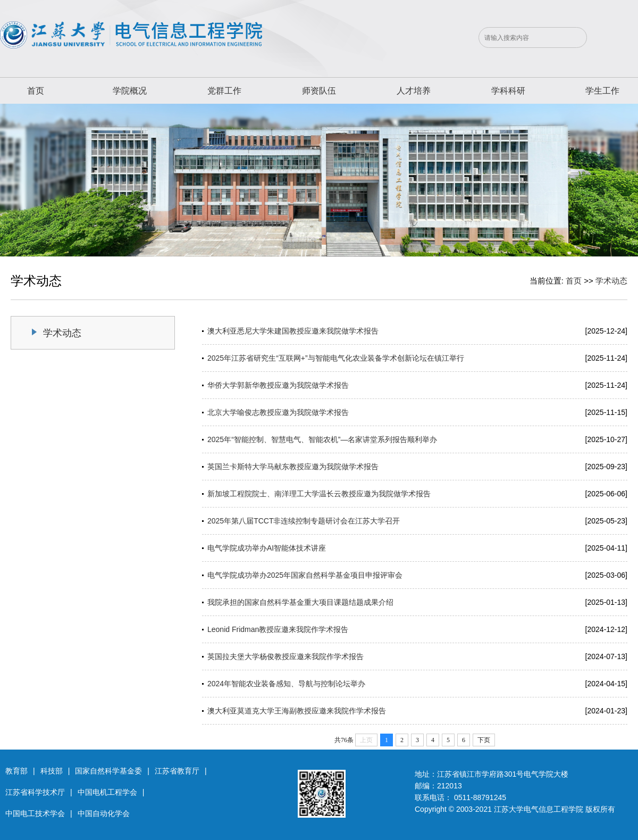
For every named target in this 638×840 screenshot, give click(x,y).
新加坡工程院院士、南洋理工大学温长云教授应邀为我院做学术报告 (319, 494)
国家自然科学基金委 (108, 771)
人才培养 (414, 91)
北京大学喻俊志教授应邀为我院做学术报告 (278, 412)
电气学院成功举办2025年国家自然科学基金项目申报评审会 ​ (306, 575)
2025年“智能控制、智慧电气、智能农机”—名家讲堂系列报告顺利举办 (322, 439)
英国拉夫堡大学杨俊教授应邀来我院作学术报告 (286, 656)
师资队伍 (319, 91)
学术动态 (611, 281)
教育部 (16, 771)
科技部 (52, 771)
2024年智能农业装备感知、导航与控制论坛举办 (286, 684)
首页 (36, 91)
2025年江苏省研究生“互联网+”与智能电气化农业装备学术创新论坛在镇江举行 (336, 358)
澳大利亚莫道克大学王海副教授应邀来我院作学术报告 (297, 711)
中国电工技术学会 (35, 813)
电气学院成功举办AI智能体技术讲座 (267, 548)
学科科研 (508, 91)
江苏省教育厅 (177, 771)
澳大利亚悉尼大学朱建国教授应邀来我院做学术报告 (293, 331)
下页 (484, 740)
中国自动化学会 (104, 813)
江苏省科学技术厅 (35, 792)
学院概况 (130, 91)
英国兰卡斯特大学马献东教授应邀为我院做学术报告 (293, 467)
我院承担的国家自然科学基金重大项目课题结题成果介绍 (300, 602)
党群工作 (224, 91)
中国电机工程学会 (107, 792)
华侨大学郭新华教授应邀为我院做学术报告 (278, 385)
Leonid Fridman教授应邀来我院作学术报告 (278, 629)
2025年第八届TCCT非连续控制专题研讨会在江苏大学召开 (304, 521)
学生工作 (602, 91)
